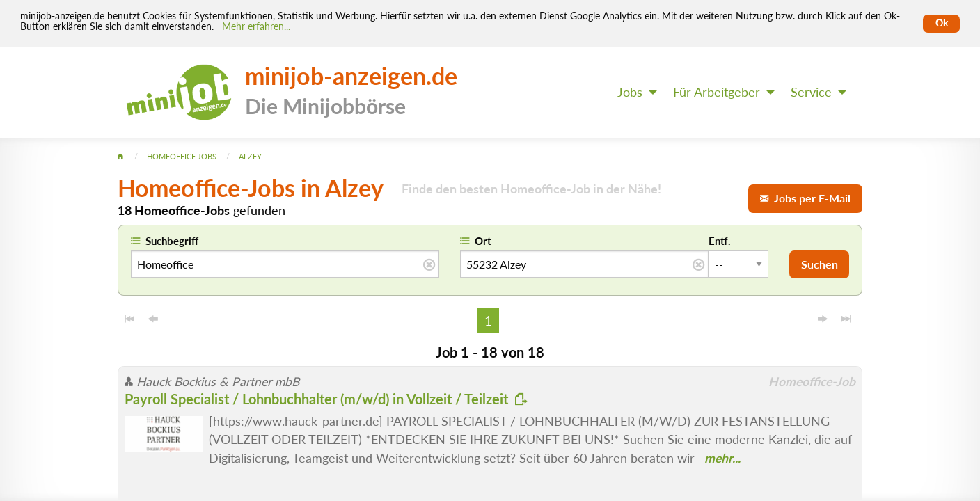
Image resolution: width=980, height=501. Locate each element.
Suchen (820, 264)
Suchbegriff (172, 241)
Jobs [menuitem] (630, 92)
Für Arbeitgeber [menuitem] (717, 92)
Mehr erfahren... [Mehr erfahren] (256, 26)
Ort (483, 241)
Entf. (720, 241)
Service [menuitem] (811, 92)
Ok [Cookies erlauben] (942, 23)
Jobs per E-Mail (805, 198)
